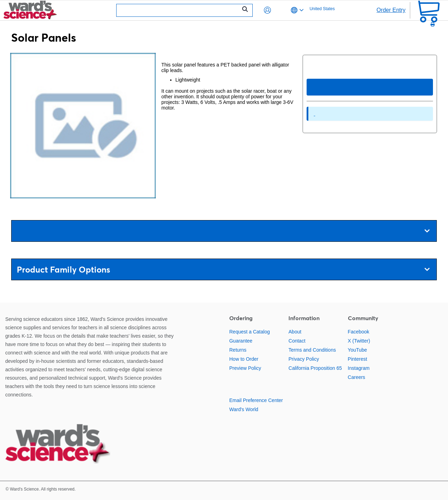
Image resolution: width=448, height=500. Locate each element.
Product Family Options (223, 270)
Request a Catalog (250, 332)
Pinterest (358, 359)
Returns (238, 350)
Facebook (359, 332)
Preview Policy (245, 368)
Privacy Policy (304, 359)
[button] (267, 10)
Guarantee (241, 341)
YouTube (358, 350)
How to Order (244, 359)
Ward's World (244, 409)
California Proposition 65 (315, 368)
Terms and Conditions (312, 350)
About (295, 332)
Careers (357, 377)
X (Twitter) (359, 341)
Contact (297, 341)
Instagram (359, 368)
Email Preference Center (256, 400)
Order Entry (391, 10)
